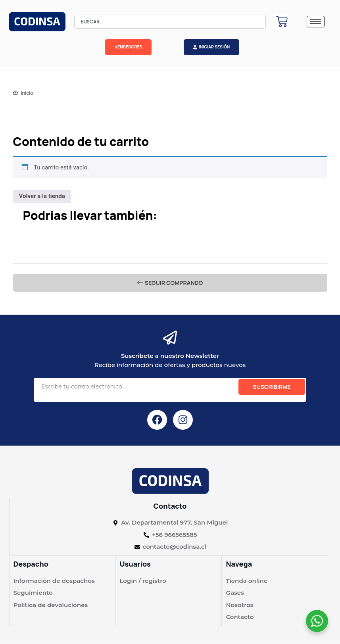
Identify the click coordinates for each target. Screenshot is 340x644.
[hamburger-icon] (316, 22)
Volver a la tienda (42, 196)
